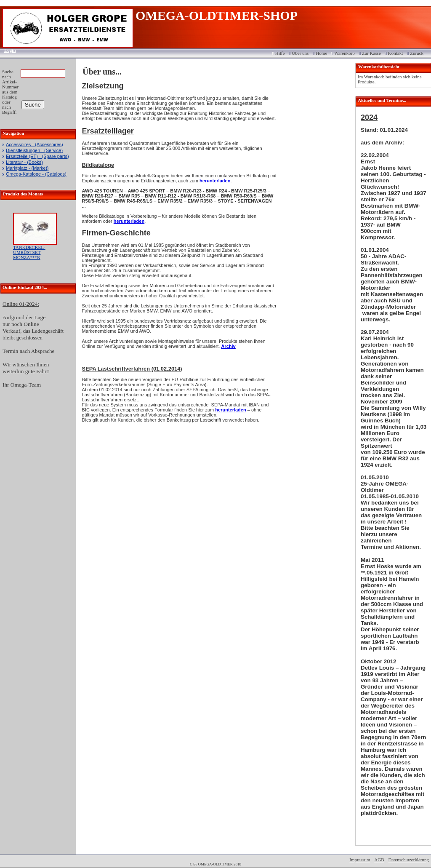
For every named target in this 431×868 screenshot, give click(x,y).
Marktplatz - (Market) (27, 168)
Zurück (417, 53)
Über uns (300, 53)
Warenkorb (345, 53)
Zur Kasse (371, 53)
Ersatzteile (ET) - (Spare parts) (37, 156)
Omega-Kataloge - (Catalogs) (36, 174)
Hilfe (280, 53)
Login (7, 50)
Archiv (228, 346)
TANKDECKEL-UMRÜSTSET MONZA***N (29, 252)
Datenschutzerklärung (408, 860)
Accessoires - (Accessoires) (35, 144)
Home (321, 53)
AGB (379, 860)
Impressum (360, 860)
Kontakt (395, 53)
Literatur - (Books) (24, 162)
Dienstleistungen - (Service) (34, 150)
